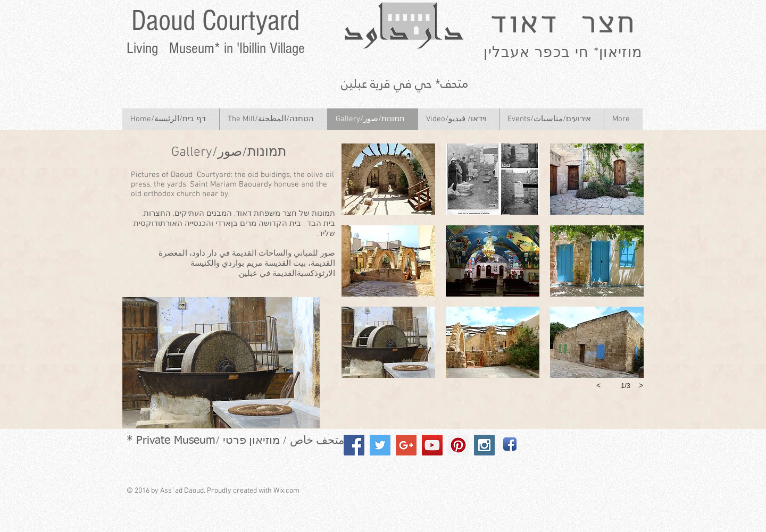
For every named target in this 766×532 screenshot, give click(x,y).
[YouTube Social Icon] (432, 445)
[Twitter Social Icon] (380, 445)
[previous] (598, 385)
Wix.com (286, 491)
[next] (641, 385)
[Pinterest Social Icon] (458, 445)
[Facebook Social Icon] (354, 445)
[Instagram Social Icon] (484, 445)
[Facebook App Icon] (510, 444)
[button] (388, 179)
